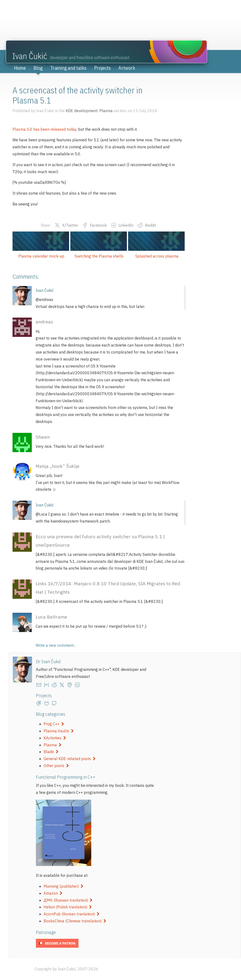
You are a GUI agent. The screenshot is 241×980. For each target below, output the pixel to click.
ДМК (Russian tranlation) (68, 900)
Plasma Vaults (59, 731)
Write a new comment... (56, 645)
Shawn (43, 437)
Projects (102, 68)
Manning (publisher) (63, 886)
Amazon (53, 893)
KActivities (55, 738)
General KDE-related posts (70, 759)
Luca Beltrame (51, 617)
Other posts (56, 766)
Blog (38, 68)
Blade (51, 752)
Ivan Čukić (45, 290)
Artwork (127, 68)
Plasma (52, 745)
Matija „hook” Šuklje (58, 466)
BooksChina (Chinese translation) (75, 921)
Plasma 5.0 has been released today (44, 129)
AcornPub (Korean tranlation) (72, 914)
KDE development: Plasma (89, 111)
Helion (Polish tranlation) (68, 907)
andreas (44, 322)
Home (20, 68)
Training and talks (68, 68)
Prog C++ (54, 724)
